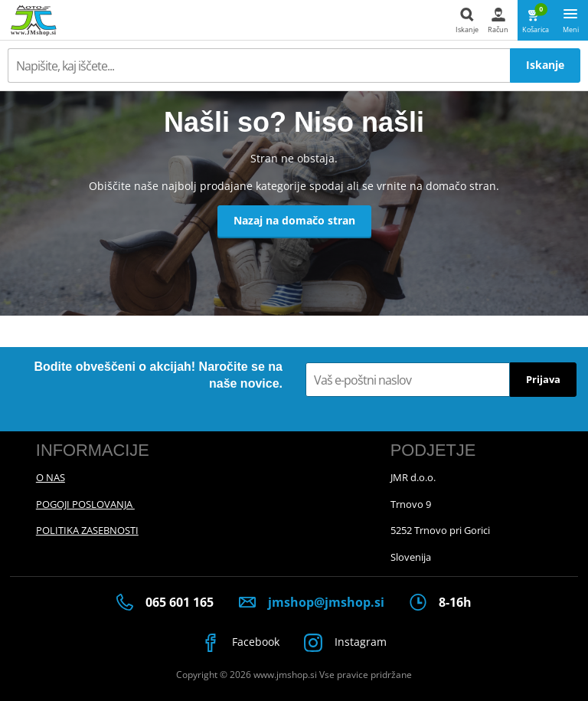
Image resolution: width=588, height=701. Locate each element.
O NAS (51, 477)
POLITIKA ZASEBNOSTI (87, 530)
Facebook (240, 643)
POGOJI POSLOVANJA (85, 504)
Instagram (346, 643)
